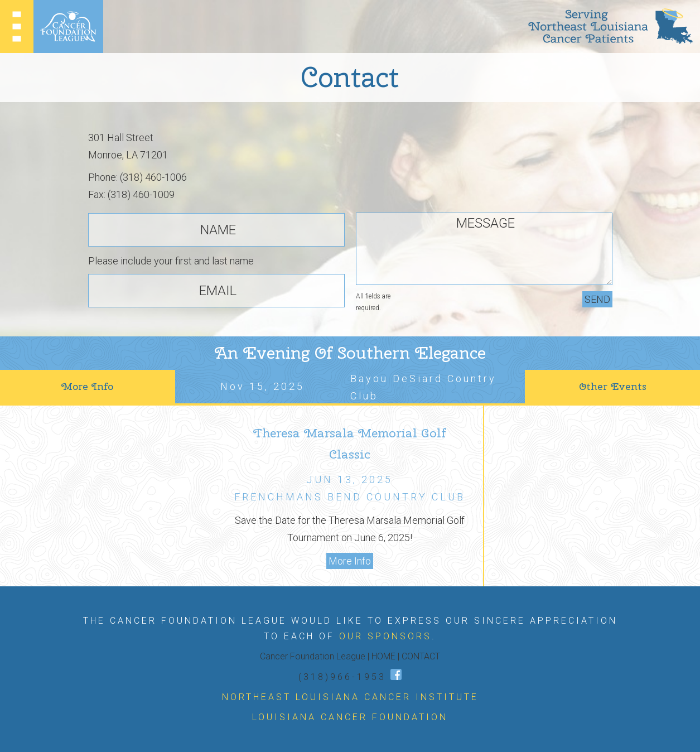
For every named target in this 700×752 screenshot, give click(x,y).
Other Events (613, 386)
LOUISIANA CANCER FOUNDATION (350, 717)
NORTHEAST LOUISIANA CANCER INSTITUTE (350, 697)
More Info (87, 386)
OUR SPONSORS (385, 636)
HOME (383, 656)
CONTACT (421, 656)
